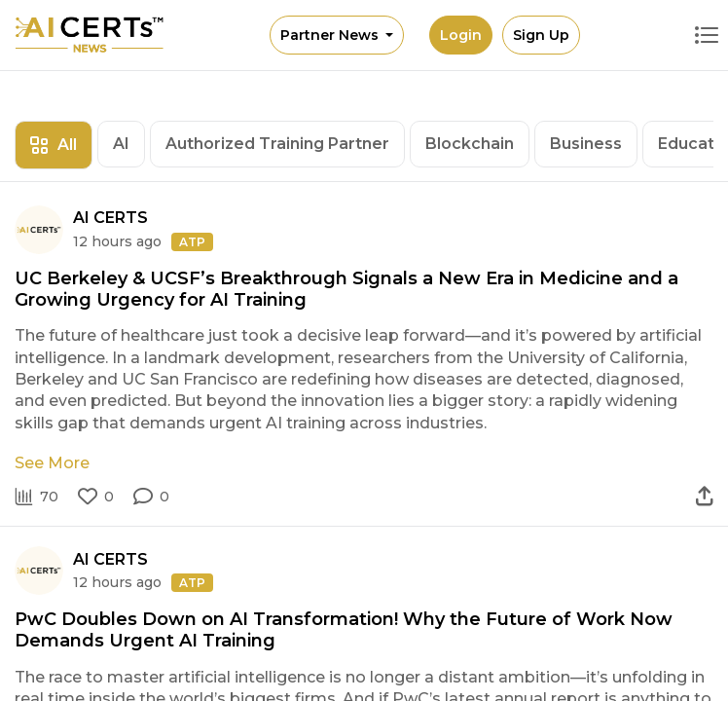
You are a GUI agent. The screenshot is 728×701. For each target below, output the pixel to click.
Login (461, 35)
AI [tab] (121, 144)
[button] (151, 497)
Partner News (331, 35)
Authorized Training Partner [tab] (277, 144)
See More (52, 463)
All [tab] (54, 145)
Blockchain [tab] (470, 144)
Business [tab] (586, 144)
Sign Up (541, 35)
